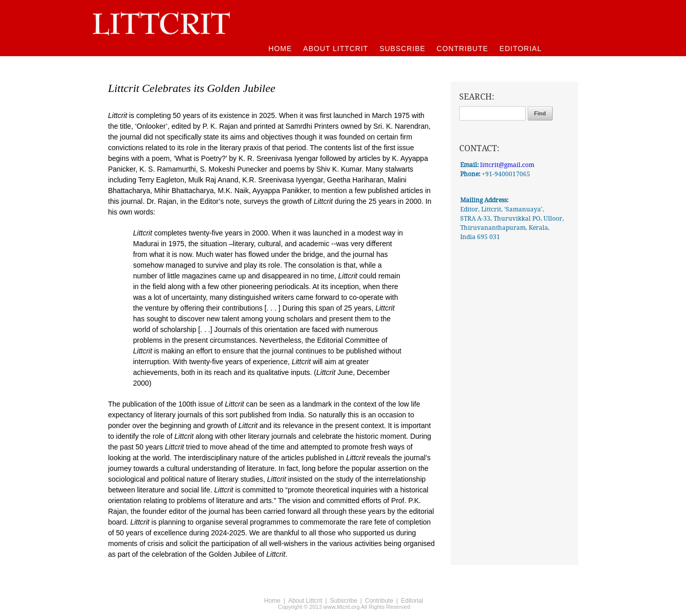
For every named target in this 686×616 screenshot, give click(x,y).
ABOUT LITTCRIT (336, 49)
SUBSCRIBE (403, 49)
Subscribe (344, 601)
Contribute (379, 601)
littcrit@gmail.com (507, 165)
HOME (280, 49)
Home (272, 601)
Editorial (412, 601)
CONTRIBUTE (463, 49)
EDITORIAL (521, 49)
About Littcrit (305, 601)
